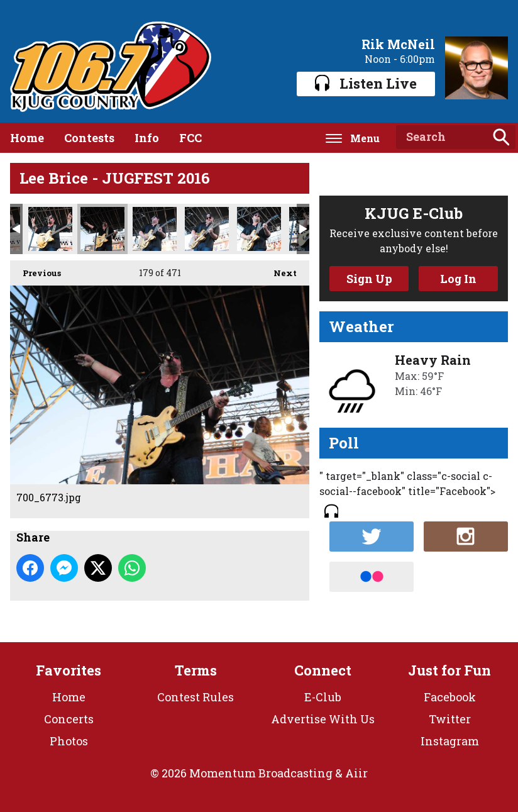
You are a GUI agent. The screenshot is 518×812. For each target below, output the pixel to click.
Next (279, 270)
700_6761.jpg (50, 229)
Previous (36, 270)
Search (501, 137)
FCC (190, 138)
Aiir (356, 773)
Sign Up (369, 279)
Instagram (450, 741)
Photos (69, 741)
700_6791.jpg (155, 229)
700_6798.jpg (207, 229)
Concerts (69, 719)
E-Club (323, 697)
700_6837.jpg (259, 229)
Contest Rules (196, 697)
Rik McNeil (398, 44)
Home (27, 138)
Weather (361, 326)
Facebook (450, 697)
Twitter (450, 719)
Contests (89, 138)
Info (147, 138)
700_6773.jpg (102, 229)
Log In (458, 279)
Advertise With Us (323, 719)
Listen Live (366, 83)
